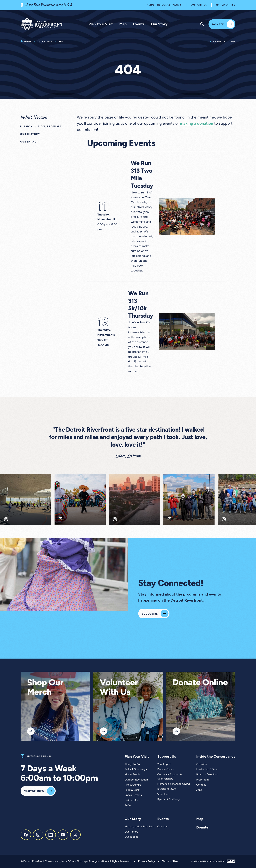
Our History (131, 832)
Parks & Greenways (136, 769)
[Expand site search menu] (202, 24)
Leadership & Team (207, 769)
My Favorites (226, 5)
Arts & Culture (133, 785)
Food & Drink (132, 790)
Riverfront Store (167, 789)
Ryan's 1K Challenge (169, 799)
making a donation (196, 123)
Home (26, 42)
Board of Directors (207, 774)
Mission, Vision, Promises (139, 826)
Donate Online (200, 682)
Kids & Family (132, 774)
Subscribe (150, 614)
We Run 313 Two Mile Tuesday (142, 174)
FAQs (128, 805)
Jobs (199, 790)
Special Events (133, 795)
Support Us (199, 5)
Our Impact (131, 837)
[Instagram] (38, 835)
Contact (201, 785)
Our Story (159, 24)
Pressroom (202, 780)
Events (139, 24)
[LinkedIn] (51, 835)
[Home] (41, 23)
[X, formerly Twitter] (75, 835)
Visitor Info (34, 791)
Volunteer (163, 794)
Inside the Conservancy (164, 5)
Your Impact (164, 764)
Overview (202, 764)
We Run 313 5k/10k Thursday (141, 305)
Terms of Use (170, 861)
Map (123, 24)
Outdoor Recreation (136, 780)
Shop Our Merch (45, 687)
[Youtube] (63, 835)
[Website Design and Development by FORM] (213, 861)
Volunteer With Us (119, 687)
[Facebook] (26, 835)
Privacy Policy (147, 861)
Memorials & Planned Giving (173, 784)
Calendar (162, 826)
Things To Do (132, 764)
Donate (218, 24)
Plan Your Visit (101, 24)
